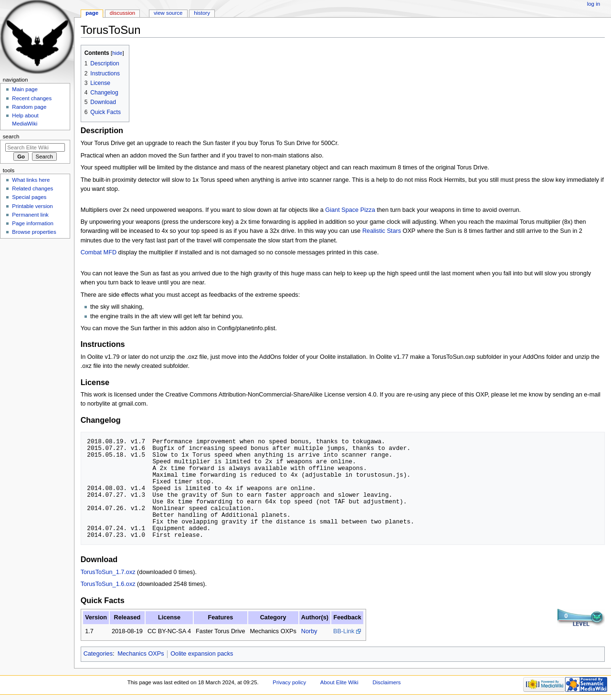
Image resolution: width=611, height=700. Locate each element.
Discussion (122, 13)
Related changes (32, 188)
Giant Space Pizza (350, 210)
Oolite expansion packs (202, 654)
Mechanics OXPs (141, 654)
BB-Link (344, 631)
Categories (98, 654)
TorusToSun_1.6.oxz (108, 584)
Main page (25, 89)
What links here (31, 180)
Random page (29, 107)
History (202, 13)
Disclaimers (387, 682)
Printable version (32, 206)
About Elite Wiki (339, 682)
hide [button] (117, 53)
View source (168, 13)
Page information (33, 223)
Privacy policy (289, 682)
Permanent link (30, 215)
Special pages (29, 197)
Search (11, 136)
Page (92, 13)
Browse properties (34, 232)
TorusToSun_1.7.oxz (108, 572)
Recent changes (32, 98)
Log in (594, 4)
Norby (309, 631)
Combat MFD (99, 252)
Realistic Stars (382, 231)
